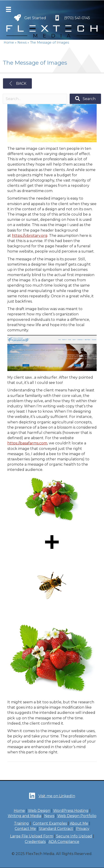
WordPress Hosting (71, 811)
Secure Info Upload (74, 836)
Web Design (39, 811)
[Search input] (35, 99)
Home (19, 811)
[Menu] (8, 9)
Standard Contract (56, 829)
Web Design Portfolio (77, 816)
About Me (79, 823)
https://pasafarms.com (27, 443)
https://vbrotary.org (30, 236)
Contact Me (25, 829)
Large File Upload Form (32, 836)
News (49, 816)
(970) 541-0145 (77, 18)
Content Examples (50, 823)
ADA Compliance (64, 842)
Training (21, 823)
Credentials (35, 842)
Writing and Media (25, 816)
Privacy (83, 829)
